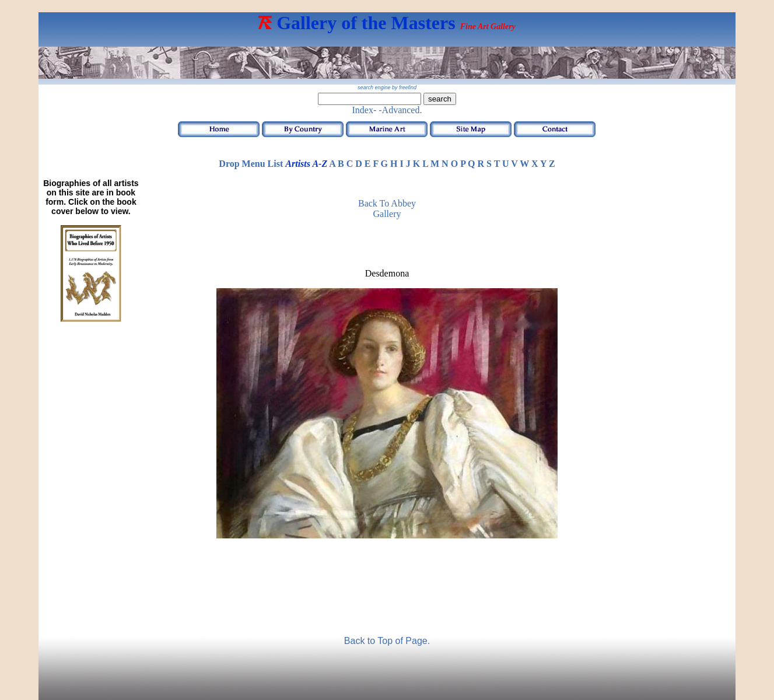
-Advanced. (400, 110)
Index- (365, 110)
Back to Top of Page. (387, 641)
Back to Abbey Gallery (387, 209)
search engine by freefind (387, 87)
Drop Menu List (251, 164)
